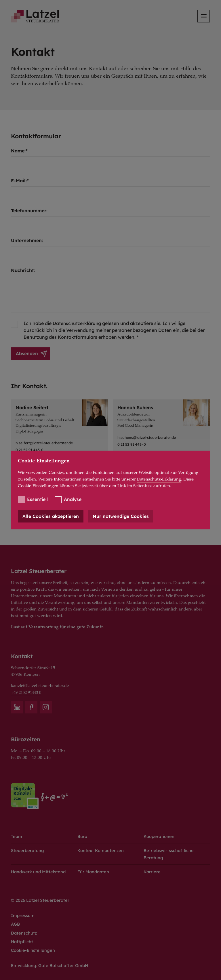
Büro (82, 835)
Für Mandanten (94, 871)
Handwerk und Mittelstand (39, 871)
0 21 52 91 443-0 (30, 450)
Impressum (23, 915)
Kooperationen (159, 835)
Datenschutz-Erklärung (160, 480)
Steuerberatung (28, 849)
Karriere (152, 871)
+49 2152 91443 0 (28, 691)
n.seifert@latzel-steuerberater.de (45, 443)
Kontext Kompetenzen (101, 849)
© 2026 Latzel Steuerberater (40, 899)
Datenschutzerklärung (77, 323)
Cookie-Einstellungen (33, 950)
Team (17, 835)
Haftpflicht (22, 941)
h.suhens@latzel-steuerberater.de (148, 437)
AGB (16, 923)
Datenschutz (24, 932)
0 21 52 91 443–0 (132, 444)
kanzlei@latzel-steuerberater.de (41, 685)
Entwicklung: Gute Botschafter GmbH (50, 965)
